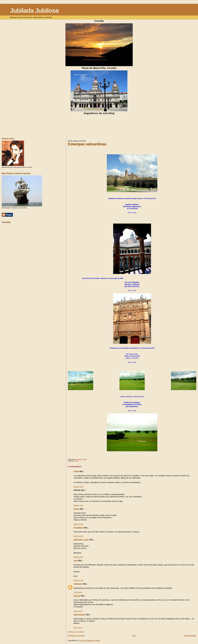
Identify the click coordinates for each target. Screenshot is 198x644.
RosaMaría (79, 528)
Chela (76, 471)
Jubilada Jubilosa (34, 11)
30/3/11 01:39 (78, 524)
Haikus (77, 461)
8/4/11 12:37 (78, 628)
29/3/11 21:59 (78, 487)
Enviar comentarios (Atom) (90, 640)
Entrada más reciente (76, 636)
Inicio (134, 636)
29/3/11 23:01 (78, 505)
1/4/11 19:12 (78, 592)
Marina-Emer (79, 614)
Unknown (78, 584)
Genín (76, 509)
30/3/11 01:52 (78, 536)
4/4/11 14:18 (78, 611)
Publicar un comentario (76, 632)
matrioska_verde (81, 540)
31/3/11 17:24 (78, 580)
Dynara (77, 596)
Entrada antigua (190, 636)
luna (76, 560)
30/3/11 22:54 (78, 557)
